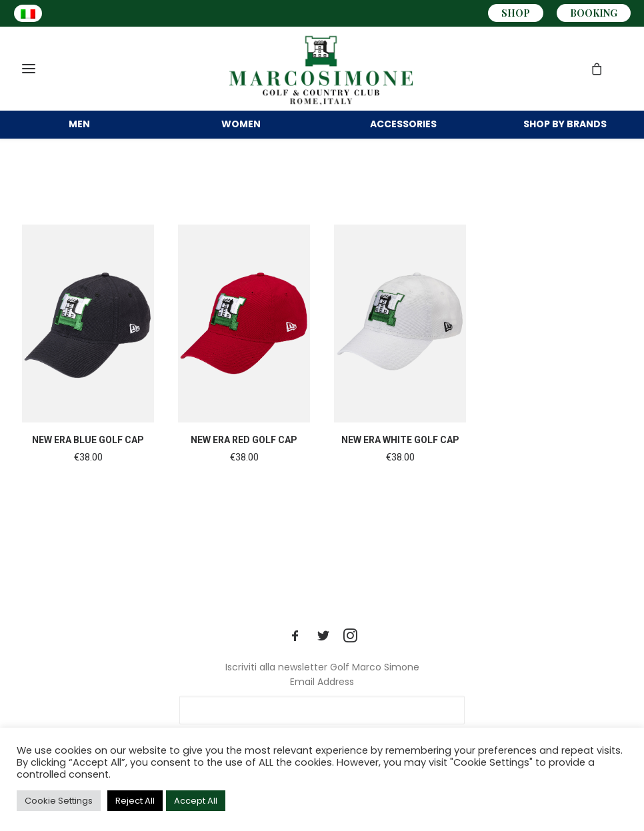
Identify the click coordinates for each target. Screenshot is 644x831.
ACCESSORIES (403, 132)
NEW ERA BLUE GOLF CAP (88, 458)
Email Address (322, 682)
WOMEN (241, 132)
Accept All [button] (196, 801)
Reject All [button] (135, 801)
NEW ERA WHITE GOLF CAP (400, 458)
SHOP (516, 13)
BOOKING (594, 13)
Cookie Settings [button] (59, 801)
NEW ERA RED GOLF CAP (244, 458)
